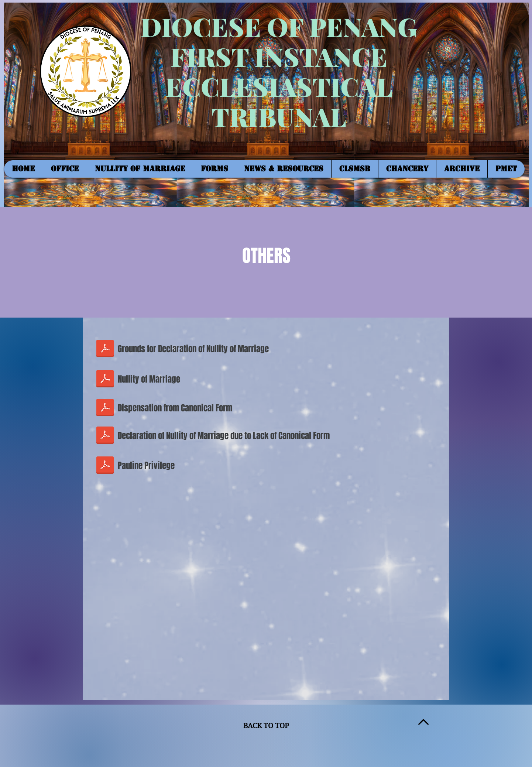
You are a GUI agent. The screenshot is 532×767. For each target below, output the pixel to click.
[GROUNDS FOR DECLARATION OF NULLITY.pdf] (105, 349)
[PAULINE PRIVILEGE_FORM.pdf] (105, 466)
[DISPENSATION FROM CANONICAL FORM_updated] (105, 408)
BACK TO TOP (266, 726)
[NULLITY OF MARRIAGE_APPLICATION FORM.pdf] (105, 379)
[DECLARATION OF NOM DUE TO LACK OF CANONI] (105, 436)
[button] (65, 169)
